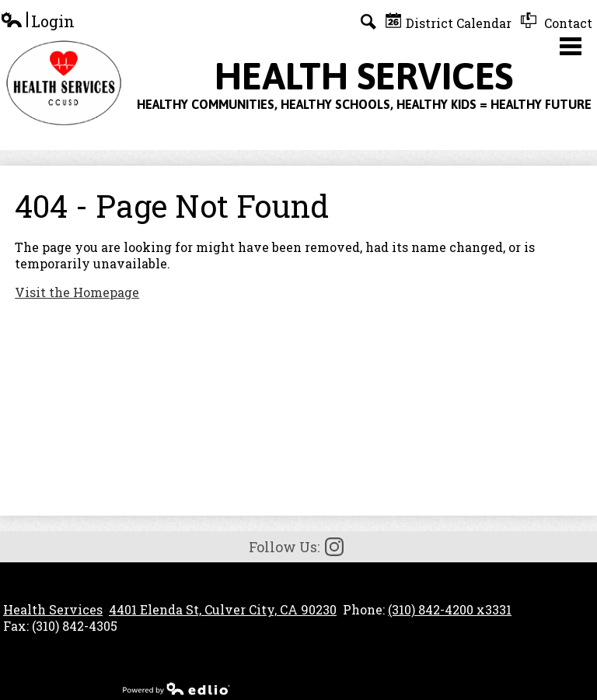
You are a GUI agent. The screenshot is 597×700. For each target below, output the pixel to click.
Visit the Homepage (77, 292)
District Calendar (449, 22)
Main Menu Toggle (571, 46)
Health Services (53, 609)
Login (37, 21)
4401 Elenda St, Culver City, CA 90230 (223, 609)
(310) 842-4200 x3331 (450, 609)
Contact (557, 22)
